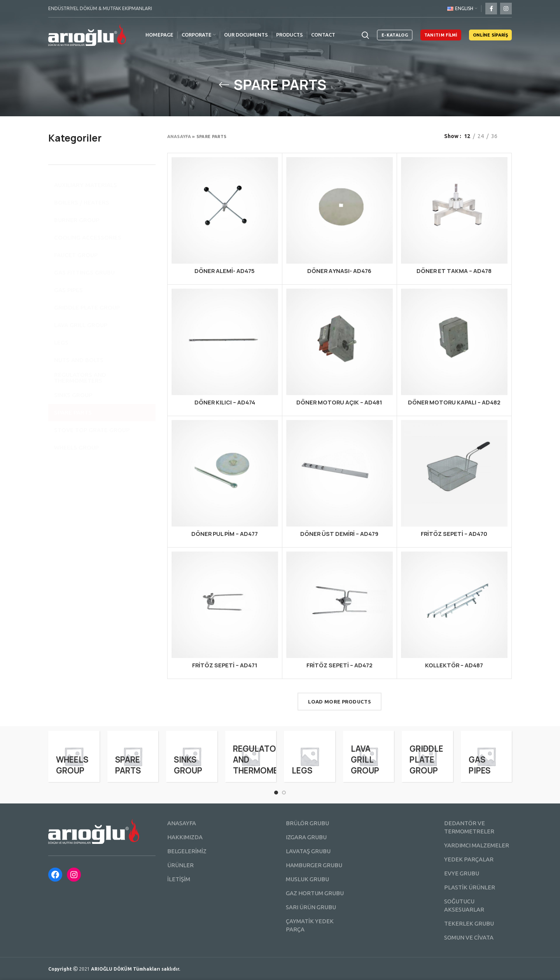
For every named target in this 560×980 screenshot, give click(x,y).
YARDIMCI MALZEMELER (477, 845)
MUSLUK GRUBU (307, 879)
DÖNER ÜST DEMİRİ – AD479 (339, 534)
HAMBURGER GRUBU (314, 865)
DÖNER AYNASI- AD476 (339, 271)
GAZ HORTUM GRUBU (315, 893)
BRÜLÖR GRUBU (307, 823)
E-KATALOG (395, 35)
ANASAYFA (182, 823)
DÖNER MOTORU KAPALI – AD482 (454, 402)
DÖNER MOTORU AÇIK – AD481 (339, 402)
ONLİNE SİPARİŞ (490, 35)
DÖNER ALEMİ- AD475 (225, 271)
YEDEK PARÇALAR (469, 859)
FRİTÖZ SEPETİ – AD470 (454, 534)
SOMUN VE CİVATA (469, 937)
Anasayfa (179, 136)
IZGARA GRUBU (306, 837)
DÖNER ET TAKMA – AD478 (454, 271)
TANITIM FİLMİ (441, 35)
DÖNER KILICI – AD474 (225, 402)
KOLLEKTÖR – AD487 (454, 665)
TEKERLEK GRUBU (469, 923)
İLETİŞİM (179, 879)
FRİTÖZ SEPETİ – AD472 (339, 665)
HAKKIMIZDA (185, 837)
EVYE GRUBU (462, 873)
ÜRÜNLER (180, 865)
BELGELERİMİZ (187, 851)
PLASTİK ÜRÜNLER (470, 887)
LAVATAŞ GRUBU (308, 851)
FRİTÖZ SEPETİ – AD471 (225, 665)
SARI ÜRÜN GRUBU (311, 907)
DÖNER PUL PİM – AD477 (225, 534)
